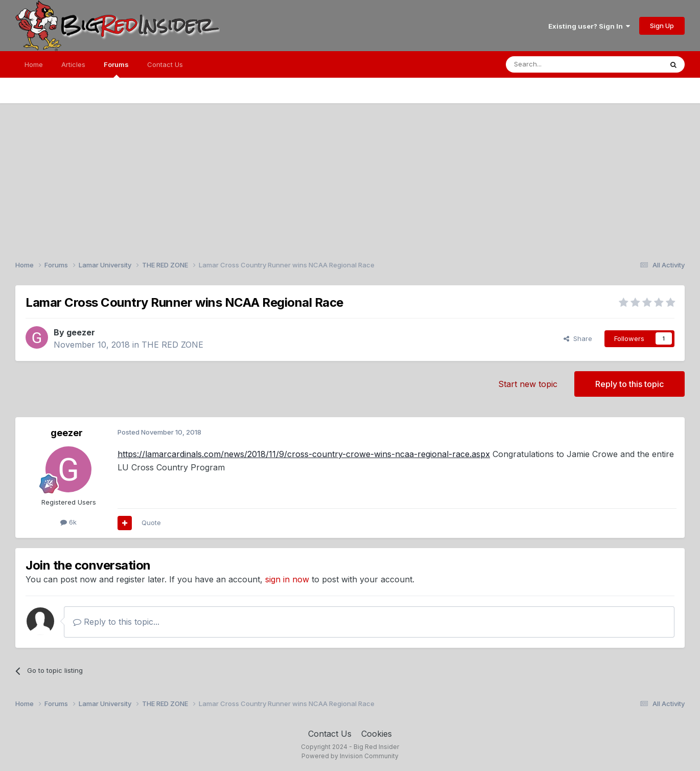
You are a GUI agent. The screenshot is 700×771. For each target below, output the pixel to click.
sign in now (287, 579)
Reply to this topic (629, 384)
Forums (116, 69)
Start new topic (528, 384)
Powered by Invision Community (350, 756)
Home (34, 64)
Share (578, 338)
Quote (151, 523)
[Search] (558, 64)
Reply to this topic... (116, 622)
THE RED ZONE (172, 345)
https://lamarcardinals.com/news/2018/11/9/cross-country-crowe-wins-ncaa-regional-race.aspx (304, 454)
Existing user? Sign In (589, 26)
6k (68, 522)
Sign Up (662, 26)
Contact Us (165, 64)
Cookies (377, 734)
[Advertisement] (350, 175)
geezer (81, 332)
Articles (73, 64)
